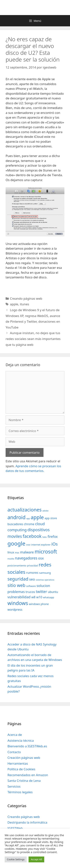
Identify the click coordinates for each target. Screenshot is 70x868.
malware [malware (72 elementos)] (27, 552)
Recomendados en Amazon (28, 775)
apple (14, 304)
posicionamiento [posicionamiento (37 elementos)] (17, 565)
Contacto (14, 752)
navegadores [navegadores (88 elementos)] (26, 558)
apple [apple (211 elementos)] (37, 517)
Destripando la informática (27, 822)
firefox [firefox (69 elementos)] (53, 536)
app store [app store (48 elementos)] (51, 518)
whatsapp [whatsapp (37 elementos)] (49, 597)
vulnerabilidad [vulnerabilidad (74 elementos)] (19, 597)
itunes (25, 304)
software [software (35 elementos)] (31, 586)
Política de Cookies (21, 769)
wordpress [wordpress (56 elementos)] (15, 610)
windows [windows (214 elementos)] (18, 603)
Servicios (14, 786)
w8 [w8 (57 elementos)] (33, 597)
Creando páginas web (26, 298)
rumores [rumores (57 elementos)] (32, 573)
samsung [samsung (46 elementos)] (45, 573)
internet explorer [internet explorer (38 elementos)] (41, 545)
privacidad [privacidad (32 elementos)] (32, 565)
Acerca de (15, 735)
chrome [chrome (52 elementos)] (29, 524)
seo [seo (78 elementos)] (32, 579)
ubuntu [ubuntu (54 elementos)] (53, 592)
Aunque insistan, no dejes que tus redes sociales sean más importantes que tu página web (33, 339)
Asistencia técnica (21, 740)
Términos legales (20, 792)
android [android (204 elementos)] (17, 517)
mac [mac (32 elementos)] (17, 553)
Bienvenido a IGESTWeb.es (27, 746)
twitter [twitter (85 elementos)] (41, 592)
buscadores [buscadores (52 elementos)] (15, 524)
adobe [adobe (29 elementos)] (45, 511)
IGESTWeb (15, 828)
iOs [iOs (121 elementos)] (55, 544)
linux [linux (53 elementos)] (11, 552)
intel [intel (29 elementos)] (28, 545)
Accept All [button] (36, 859)
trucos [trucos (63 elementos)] (30, 592)
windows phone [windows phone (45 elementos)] (39, 604)
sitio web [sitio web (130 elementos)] (16, 585)
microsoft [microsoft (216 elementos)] (46, 551)
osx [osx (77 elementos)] (41, 558)
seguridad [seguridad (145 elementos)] (18, 579)
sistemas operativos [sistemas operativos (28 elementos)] (45, 580)
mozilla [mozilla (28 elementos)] (11, 559)
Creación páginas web (24, 758)
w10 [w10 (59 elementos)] (39, 597)
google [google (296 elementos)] (16, 543)
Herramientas (18, 763)
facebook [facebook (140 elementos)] (32, 536)
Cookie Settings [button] (16, 859)
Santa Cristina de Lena (24, 781)
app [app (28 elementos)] (28, 518)
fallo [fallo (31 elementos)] (45, 537)
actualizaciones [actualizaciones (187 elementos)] (25, 510)
